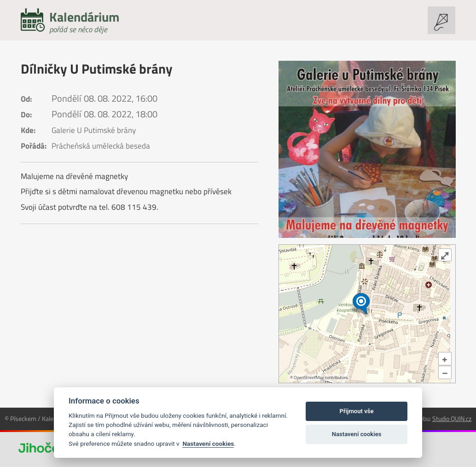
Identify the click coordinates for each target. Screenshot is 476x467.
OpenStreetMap (309, 378)
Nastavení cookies (208, 444)
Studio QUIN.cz (452, 418)
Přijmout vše (357, 411)
